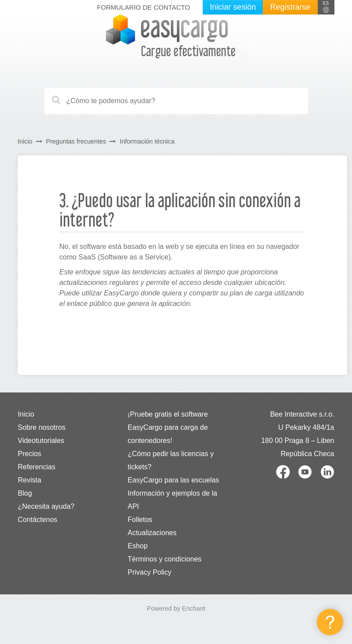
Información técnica (147, 141)
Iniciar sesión (233, 7)
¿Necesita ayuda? (46, 506)
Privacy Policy (150, 572)
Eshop (138, 546)
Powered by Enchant (176, 608)
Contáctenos (38, 520)
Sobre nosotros (42, 427)
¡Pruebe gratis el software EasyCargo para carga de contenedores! (168, 427)
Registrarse (290, 7)
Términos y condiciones (165, 559)
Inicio (25, 141)
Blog (25, 493)
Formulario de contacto (143, 7)
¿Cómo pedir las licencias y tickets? (171, 460)
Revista (30, 480)
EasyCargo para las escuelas (174, 480)
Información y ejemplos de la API (173, 500)
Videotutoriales (41, 441)
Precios (30, 454)
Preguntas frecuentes (76, 141)
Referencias (37, 467)
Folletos (140, 520)
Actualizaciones (152, 533)
